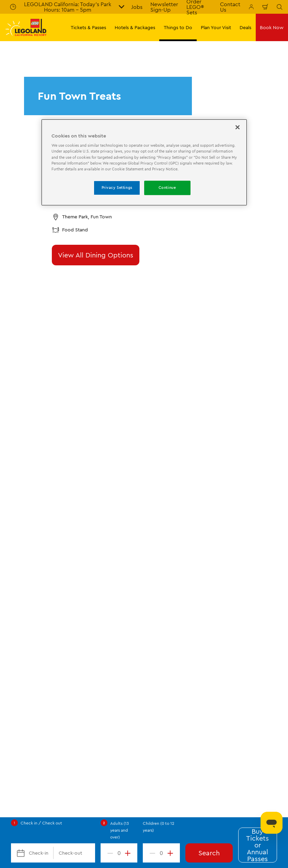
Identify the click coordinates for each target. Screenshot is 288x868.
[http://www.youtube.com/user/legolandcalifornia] (81, 627)
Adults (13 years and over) (119, 830)
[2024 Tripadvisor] (99, 589)
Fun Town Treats (133, 405)
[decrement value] (109, 853)
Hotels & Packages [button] (135, 27)
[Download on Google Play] (260, 579)
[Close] (238, 127)
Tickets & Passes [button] (88, 27)
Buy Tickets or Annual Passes (257, 845)
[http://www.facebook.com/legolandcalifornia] (12, 627)
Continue (167, 188)
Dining (101, 405)
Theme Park (72, 405)
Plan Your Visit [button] (216, 27)
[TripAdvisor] (131, 589)
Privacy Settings (117, 188)
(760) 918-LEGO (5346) (109, 763)
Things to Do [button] (178, 27)
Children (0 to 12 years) (159, 827)
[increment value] (129, 853)
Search (209, 853)
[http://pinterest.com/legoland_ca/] (64, 627)
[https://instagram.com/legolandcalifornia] (47, 627)
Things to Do (38, 405)
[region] (144, 162)
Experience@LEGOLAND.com (175, 763)
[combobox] (144, 550)
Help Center (63, 763)
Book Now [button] (272, 27)
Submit (144, 375)
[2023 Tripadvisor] (69, 589)
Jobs (137, 7)
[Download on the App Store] (213, 579)
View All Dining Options (96, 255)
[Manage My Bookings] (251, 7)
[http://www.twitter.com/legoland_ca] (30, 627)
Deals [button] (245, 27)
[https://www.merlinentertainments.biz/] (30, 589)
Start (10, 405)
